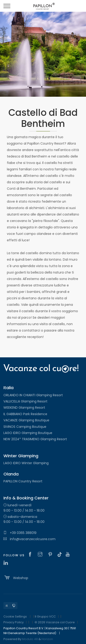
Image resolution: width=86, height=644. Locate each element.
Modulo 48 (30, 639)
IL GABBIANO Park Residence (25, 414)
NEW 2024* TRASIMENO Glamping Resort (35, 439)
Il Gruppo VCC (45, 616)
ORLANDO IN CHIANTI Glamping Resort (33, 395)
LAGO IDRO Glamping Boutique (28, 433)
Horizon (47, 639)
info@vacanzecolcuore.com (29, 539)
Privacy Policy (14, 622)
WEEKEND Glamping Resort (24, 408)
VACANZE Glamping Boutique (26, 420)
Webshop (16, 577)
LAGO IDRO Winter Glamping (26, 463)
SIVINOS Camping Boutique (25, 427)
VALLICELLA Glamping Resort (25, 401)
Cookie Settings (15, 616)
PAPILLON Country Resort (23, 481)
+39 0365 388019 (20, 533)
